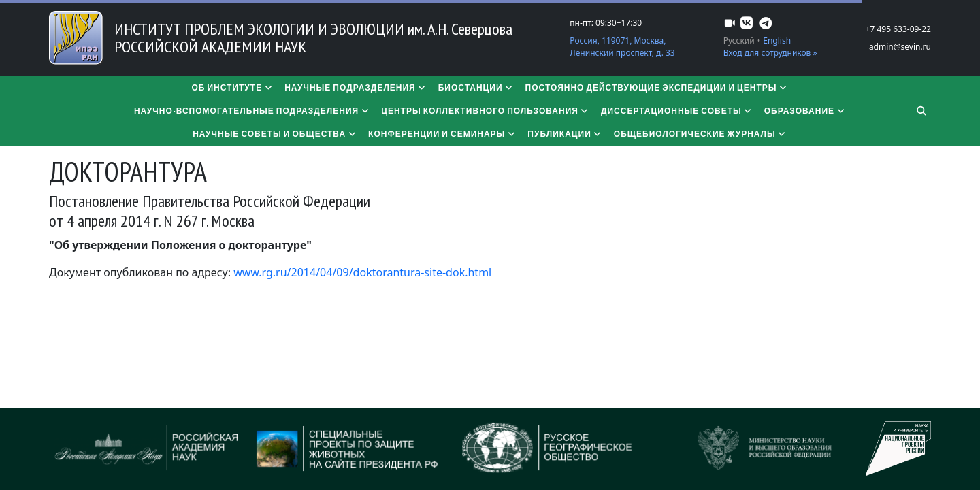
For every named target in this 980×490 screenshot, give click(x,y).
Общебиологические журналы (701, 134)
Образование (805, 111)
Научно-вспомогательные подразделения (252, 111)
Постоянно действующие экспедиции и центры (657, 87)
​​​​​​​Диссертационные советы (677, 111)
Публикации (565, 134)
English (777, 40)
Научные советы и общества (275, 134)
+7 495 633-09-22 (898, 29)
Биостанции (476, 87)
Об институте (232, 87)
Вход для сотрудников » (770, 53)
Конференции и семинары (442, 134)
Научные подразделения (356, 87)
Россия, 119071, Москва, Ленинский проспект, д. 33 (622, 47)
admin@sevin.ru (900, 47)
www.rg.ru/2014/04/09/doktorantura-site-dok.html (362, 272)
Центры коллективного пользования (486, 111)
